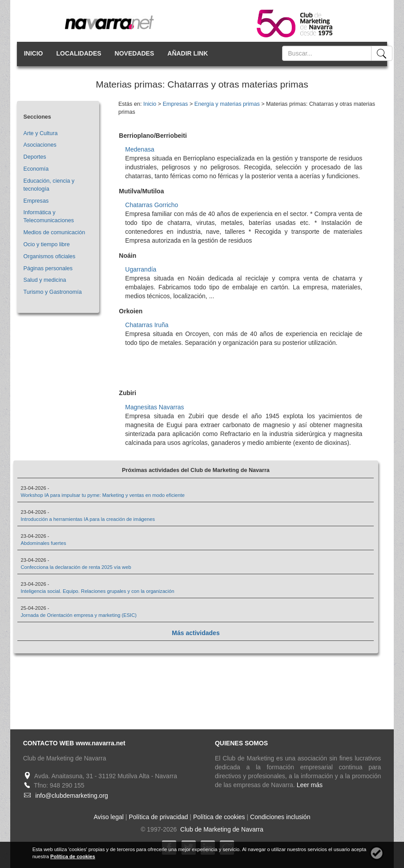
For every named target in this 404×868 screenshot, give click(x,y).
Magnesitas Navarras (154, 407)
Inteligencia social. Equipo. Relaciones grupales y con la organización (97, 591)
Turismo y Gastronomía (53, 292)
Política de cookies (219, 817)
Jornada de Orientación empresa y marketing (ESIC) (79, 615)
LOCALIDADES (79, 53)
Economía (36, 169)
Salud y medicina (45, 280)
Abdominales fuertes (43, 543)
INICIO (34, 53)
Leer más (310, 785)
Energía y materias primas (227, 104)
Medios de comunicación (55, 232)
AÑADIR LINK (188, 53)
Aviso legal (109, 817)
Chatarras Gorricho (151, 205)
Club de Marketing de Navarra (221, 829)
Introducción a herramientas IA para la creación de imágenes (88, 519)
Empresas (36, 201)
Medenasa (139, 149)
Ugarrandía (141, 269)
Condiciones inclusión (280, 817)
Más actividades (196, 633)
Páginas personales (48, 268)
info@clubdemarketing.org (72, 796)
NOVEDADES (135, 53)
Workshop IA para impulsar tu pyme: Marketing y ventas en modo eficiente (103, 495)
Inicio (150, 104)
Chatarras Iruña (147, 325)
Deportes (35, 157)
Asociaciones (40, 145)
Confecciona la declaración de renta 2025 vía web (76, 567)
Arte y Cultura (41, 133)
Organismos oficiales (50, 256)
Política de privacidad (158, 817)
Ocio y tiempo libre (47, 244)
